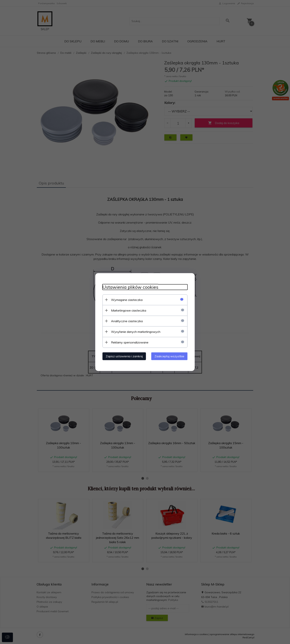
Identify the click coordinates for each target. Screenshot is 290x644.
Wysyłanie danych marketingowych (135, 331)
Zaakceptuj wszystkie (171, 356)
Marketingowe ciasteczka (127, 310)
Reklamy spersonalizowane (129, 342)
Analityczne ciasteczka (126, 321)
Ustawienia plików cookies (129, 287)
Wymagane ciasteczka (126, 300)
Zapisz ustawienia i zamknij (123, 356)
